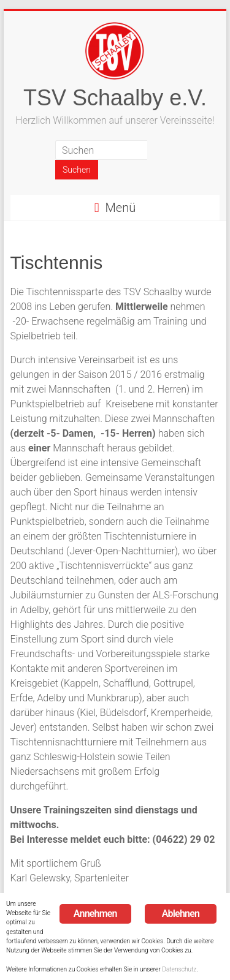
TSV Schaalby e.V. (115, 98)
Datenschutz (179, 969)
